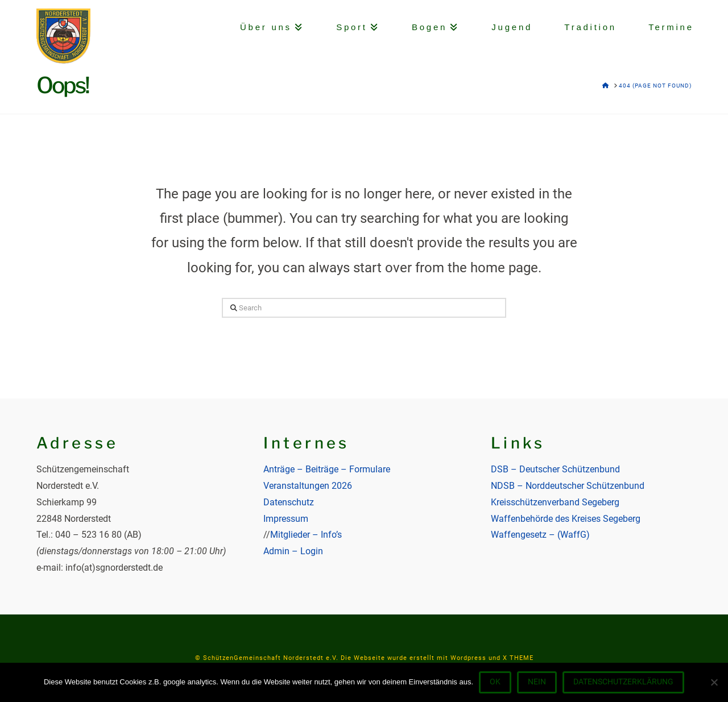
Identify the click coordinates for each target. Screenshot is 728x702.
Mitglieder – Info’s (306, 535)
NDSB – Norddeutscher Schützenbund (568, 486)
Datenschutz (289, 502)
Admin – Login (293, 551)
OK (495, 682)
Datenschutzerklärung (623, 682)
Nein (537, 682)
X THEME (518, 658)
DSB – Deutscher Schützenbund (555, 469)
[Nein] (714, 682)
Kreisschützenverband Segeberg (555, 502)
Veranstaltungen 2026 (308, 486)
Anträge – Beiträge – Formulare (327, 469)
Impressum (286, 519)
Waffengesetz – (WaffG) (540, 535)
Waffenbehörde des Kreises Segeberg (566, 519)
